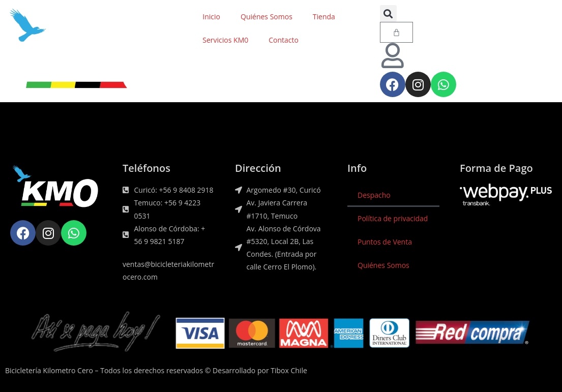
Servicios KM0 (225, 40)
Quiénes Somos (267, 17)
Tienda (324, 17)
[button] (388, 13)
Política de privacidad (393, 218)
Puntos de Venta (385, 242)
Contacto (284, 40)
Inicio (211, 17)
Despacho (374, 195)
